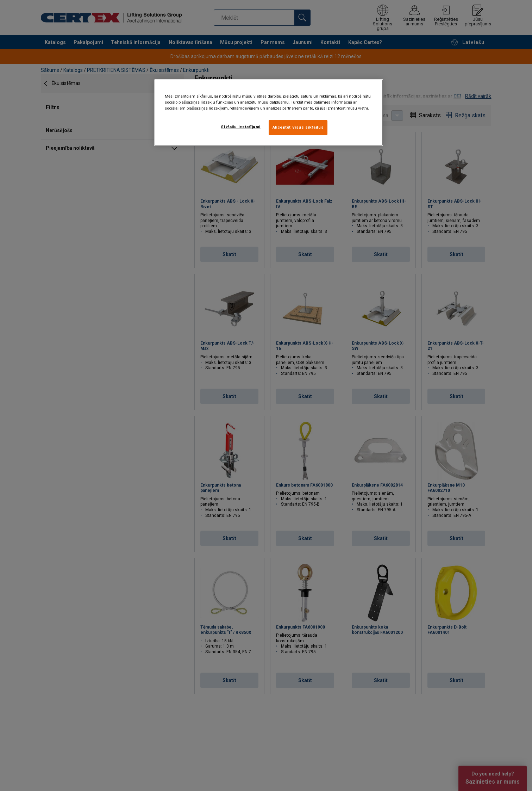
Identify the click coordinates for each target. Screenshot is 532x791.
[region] (269, 113)
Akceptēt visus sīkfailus (298, 127)
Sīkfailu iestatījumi (240, 127)
